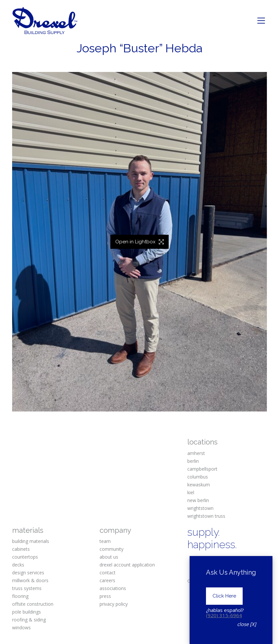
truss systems (27, 588)
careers (107, 580)
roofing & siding (29, 620)
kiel (191, 492)
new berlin (198, 500)
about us (109, 557)
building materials (31, 541)
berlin (193, 461)
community (112, 549)
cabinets (21, 549)
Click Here (224, 596)
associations (113, 588)
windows (21, 627)
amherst (196, 453)
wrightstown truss (206, 516)
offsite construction (33, 604)
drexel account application (127, 565)
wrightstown (200, 508)
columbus (198, 477)
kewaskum (199, 485)
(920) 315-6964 (224, 615)
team (105, 541)
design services (28, 573)
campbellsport (202, 469)
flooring (20, 596)
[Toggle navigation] (261, 21)
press (105, 596)
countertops (25, 557)
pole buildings (27, 612)
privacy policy (114, 604)
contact (108, 573)
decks (18, 565)
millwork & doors (30, 580)
